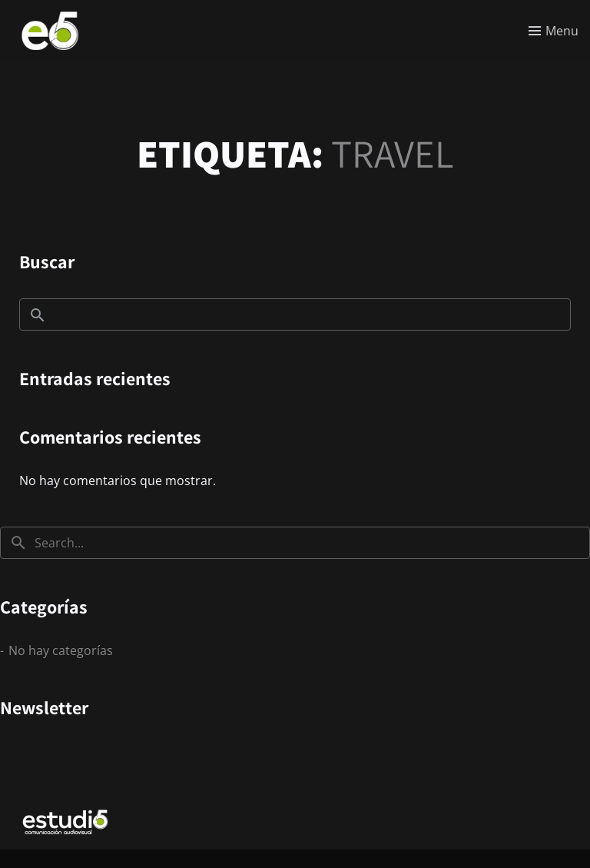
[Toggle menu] (554, 31)
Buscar (47, 261)
